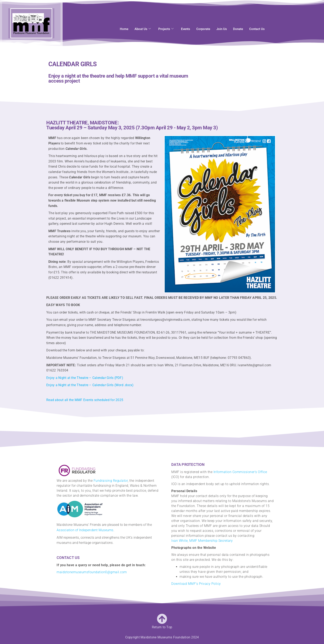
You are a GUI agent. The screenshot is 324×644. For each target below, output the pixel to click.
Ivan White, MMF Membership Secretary (202, 541)
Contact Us (257, 27)
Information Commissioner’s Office (240, 472)
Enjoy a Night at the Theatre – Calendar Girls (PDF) (85, 378)
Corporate (203, 27)
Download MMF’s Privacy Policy (196, 584)
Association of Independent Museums (85, 530)
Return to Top (162, 627)
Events (186, 27)
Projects (166, 27)
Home (124, 27)
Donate (238, 27)
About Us (143, 27)
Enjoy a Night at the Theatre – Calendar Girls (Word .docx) (90, 385)
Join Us (222, 27)
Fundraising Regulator (111, 481)
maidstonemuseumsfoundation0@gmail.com (92, 572)
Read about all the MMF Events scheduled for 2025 (85, 400)
